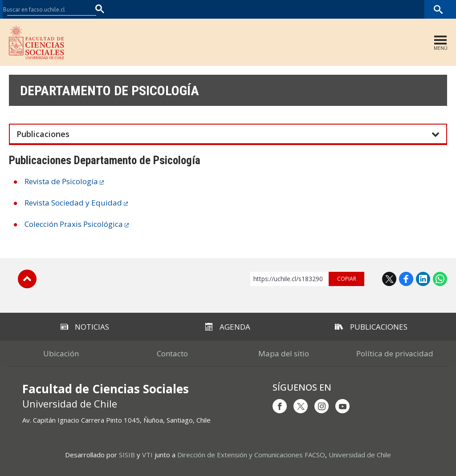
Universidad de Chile (360, 455)
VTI (147, 455)
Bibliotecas (411, 9)
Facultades (299, 9)
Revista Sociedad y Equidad (73, 203)
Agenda (228, 327)
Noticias (85, 327)
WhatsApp (440, 279)
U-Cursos (345, 9)
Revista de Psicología (61, 181)
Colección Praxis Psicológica (74, 224)
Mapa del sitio (284, 353)
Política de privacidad (395, 353)
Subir (27, 279)
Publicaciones (371, 327)
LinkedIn (423, 279)
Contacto (172, 353)
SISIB (127, 455)
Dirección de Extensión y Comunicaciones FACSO (251, 455)
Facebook (406, 279)
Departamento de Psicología (110, 91)
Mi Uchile (377, 9)
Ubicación (61, 353)
